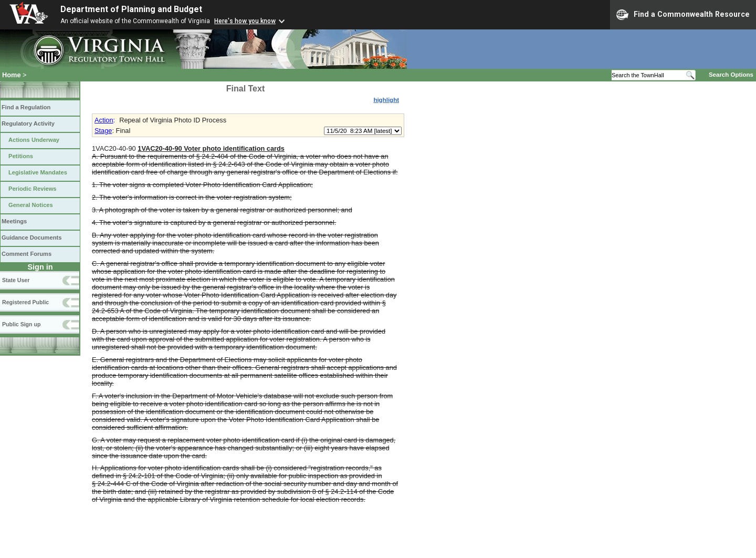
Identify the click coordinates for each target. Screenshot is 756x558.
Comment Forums (27, 254)
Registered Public (25, 302)
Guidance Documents (31, 237)
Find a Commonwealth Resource (683, 15)
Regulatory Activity (28, 123)
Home (12, 75)
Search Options (731, 75)
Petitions (21, 156)
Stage (103, 131)
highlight (386, 100)
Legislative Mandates (38, 172)
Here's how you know (245, 21)
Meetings (14, 221)
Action (104, 120)
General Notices (31, 205)
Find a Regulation (26, 107)
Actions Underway (34, 140)
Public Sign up (21, 324)
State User (16, 280)
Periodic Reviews (33, 189)
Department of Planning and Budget (131, 9)
